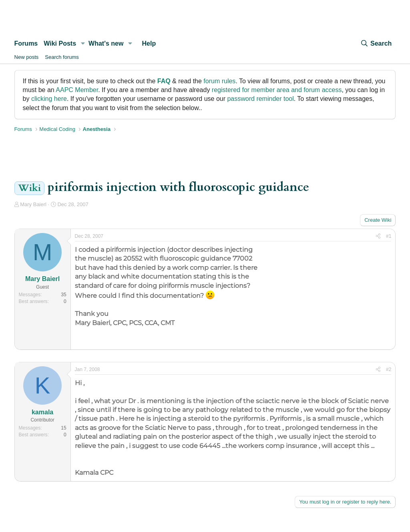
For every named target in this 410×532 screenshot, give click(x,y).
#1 (389, 236)
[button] (83, 44)
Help (149, 43)
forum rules (219, 81)
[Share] (378, 236)
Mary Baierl (33, 204)
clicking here (49, 99)
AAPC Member (77, 90)
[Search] (376, 44)
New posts (27, 57)
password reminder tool (260, 99)
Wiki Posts (60, 43)
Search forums (62, 57)
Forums (26, 43)
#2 (389, 369)
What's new (106, 43)
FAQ (164, 81)
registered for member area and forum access (277, 90)
